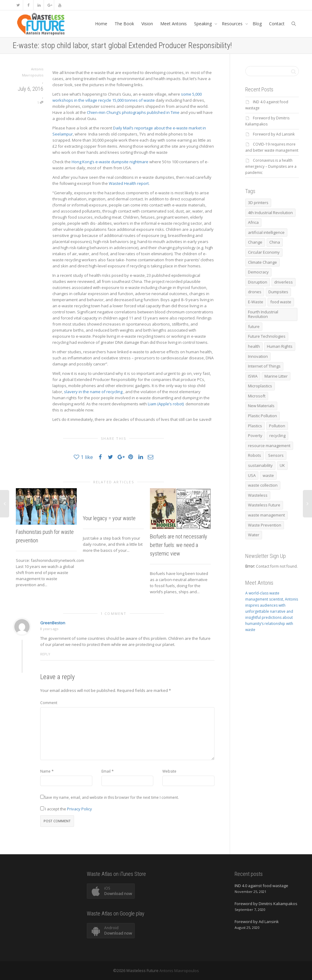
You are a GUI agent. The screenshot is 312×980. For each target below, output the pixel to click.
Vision (147, 24)
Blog (257, 24)
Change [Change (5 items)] (255, 242)
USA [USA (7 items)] (252, 475)
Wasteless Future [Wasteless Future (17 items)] (264, 505)
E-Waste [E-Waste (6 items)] (256, 302)
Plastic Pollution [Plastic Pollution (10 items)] (262, 416)
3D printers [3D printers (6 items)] (258, 203)
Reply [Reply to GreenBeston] (45, 654)
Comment (49, 703)
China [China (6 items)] (275, 242)
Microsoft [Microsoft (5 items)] (257, 396)
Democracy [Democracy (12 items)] (258, 272)
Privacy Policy (80, 809)
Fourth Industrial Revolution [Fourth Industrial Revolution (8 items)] (263, 314)
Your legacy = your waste (109, 518)
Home (101, 24)
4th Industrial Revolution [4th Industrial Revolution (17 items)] (270, 213)
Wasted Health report (129, 183)
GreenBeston (53, 623)
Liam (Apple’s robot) (166, 404)
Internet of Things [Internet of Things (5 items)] (264, 366)
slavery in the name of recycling (94, 392)
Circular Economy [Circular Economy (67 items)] (264, 252)
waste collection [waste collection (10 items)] (263, 485)
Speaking (204, 24)
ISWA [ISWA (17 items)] (253, 376)
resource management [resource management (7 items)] (269, 446)
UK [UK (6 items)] (282, 465)
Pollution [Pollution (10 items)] (277, 426)
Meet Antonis (174, 24)
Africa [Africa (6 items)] (253, 222)
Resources (233, 24)
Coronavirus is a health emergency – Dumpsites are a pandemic (271, 166)
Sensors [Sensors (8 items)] (276, 455)
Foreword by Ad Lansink (274, 134)
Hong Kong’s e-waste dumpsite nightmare (110, 162)
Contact (277, 24)
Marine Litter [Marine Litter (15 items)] (276, 376)
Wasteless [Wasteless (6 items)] (258, 495)
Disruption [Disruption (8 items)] (258, 282)
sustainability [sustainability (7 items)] (260, 465)
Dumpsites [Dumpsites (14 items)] (278, 292)
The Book (124, 24)
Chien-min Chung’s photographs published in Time (134, 112)
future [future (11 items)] (254, 326)
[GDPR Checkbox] (42, 808)
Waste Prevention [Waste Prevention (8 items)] (265, 525)
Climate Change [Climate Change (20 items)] (262, 262)
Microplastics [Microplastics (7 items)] (260, 386)
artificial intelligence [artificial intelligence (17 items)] (266, 232)
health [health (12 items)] (254, 346)
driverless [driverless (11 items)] (284, 282)
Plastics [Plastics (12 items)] (255, 426)
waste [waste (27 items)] (268, 475)
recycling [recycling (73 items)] (277, 435)
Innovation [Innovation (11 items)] (258, 356)
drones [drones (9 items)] (255, 292)
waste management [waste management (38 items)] (266, 515)
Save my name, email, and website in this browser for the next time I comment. (112, 797)
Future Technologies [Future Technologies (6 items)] (267, 336)
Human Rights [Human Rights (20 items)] (280, 346)
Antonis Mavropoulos (179, 971)
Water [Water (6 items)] (254, 535)
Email (106, 771)
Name (45, 771)
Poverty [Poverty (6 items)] (255, 435)
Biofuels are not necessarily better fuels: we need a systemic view (179, 545)
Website (169, 771)
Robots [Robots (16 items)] (255, 455)
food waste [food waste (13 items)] (281, 302)
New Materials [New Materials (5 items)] (261, 406)
